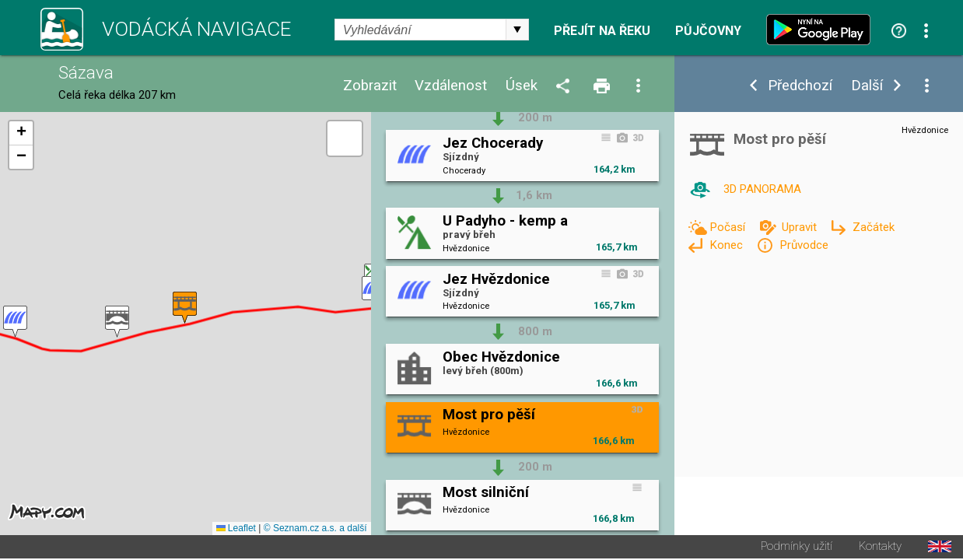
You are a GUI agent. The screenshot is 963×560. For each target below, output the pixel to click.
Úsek (522, 86)
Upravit (801, 227)
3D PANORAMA (762, 189)
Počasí (729, 227)
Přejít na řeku (602, 31)
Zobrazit (370, 86)
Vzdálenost (451, 86)
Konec (728, 245)
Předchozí (800, 86)
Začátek (874, 227)
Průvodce (804, 245)
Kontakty (880, 548)
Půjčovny (708, 31)
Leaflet (236, 530)
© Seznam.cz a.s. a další (315, 530)
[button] (117, 322)
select (517, 30)
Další (867, 86)
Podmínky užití (797, 548)
